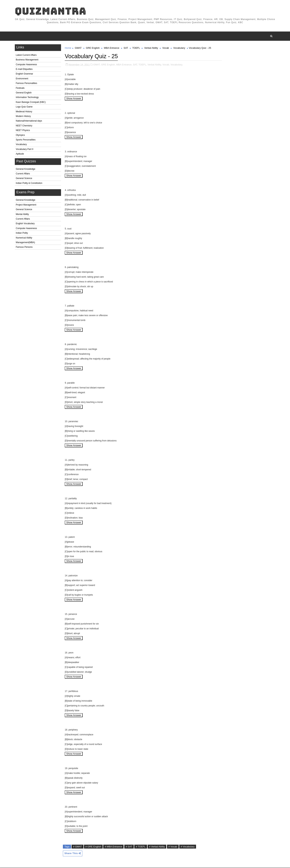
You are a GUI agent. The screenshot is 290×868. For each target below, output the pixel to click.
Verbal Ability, (155, 65)
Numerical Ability (25, 238)
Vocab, (167, 65)
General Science (25, 179)
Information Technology (28, 98)
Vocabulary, (177, 65)
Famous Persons (25, 248)
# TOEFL (141, 847)
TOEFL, (143, 65)
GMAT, (98, 65)
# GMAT (78, 847)
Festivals (21, 89)
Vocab (166, 49)
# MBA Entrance (114, 847)
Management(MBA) (26, 243)
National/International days (30, 122)
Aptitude (21, 155)
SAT (127, 49)
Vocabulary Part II (25, 150)
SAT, (136, 65)
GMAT (79, 49)
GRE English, (109, 65)
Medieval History (25, 112)
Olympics (21, 136)
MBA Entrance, (125, 65)
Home (69, 49)
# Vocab (173, 847)
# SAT (130, 847)
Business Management (28, 61)
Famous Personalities (27, 84)
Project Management (27, 206)
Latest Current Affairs (27, 56)
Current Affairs (23, 174)
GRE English (93, 49)
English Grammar (25, 75)
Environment (23, 79)
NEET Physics (23, 131)
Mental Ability (23, 215)
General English (24, 93)
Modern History (24, 117)
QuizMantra (51, 11)
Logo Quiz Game (25, 107)
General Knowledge (26, 170)
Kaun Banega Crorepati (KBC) (31, 103)
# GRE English (94, 847)
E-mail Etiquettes (25, 70)
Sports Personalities (26, 140)
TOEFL (137, 49)
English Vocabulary (26, 224)
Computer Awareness (27, 65)
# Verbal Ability (158, 847)
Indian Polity (22, 234)
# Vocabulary (188, 847)
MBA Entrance (112, 49)
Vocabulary (22, 145)
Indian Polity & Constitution (30, 184)
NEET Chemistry (25, 126)
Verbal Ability (152, 49)
